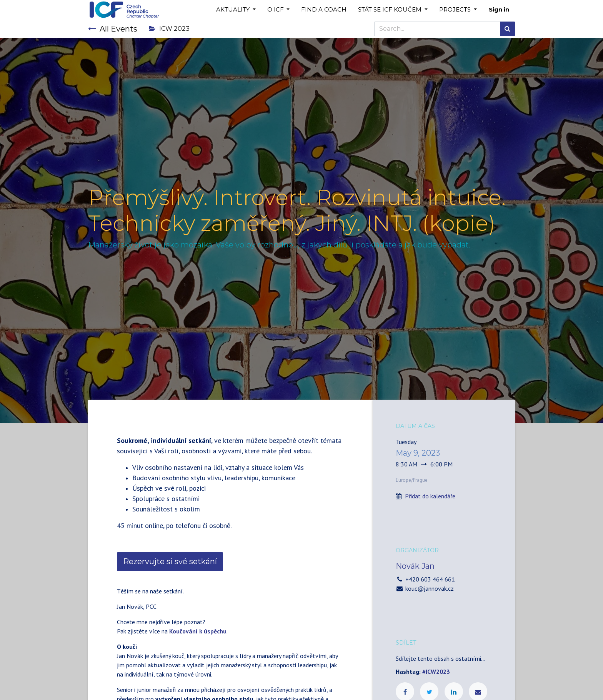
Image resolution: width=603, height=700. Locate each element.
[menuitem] (324, 10)
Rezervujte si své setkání (170, 561)
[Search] (507, 29)
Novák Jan (415, 566)
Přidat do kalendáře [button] (430, 496)
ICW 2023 (169, 29)
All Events (113, 29)
